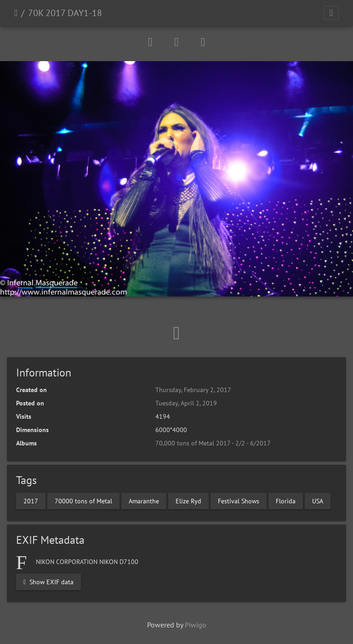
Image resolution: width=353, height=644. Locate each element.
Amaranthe (144, 501)
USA (318, 501)
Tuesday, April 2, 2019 (186, 403)
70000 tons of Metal (83, 501)
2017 (31, 501)
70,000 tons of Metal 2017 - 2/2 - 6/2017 (213, 443)
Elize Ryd (188, 501)
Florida (286, 501)
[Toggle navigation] (331, 13)
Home (16, 13)
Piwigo (196, 625)
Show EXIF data (48, 581)
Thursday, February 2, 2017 (193, 390)
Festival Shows (239, 501)
